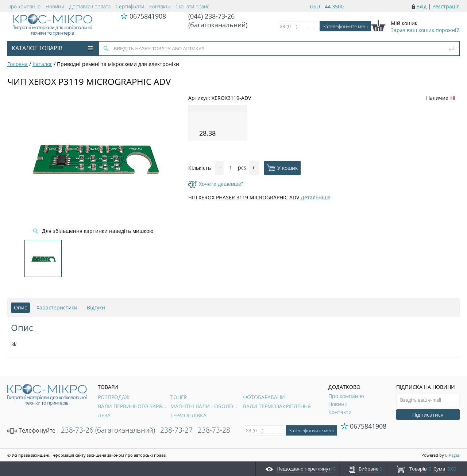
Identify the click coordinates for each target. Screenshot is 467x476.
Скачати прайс (192, 6)
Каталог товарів (52, 48)
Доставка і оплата (90, 6)
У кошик (282, 168)
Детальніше (316, 197)
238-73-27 (176, 430)
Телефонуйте (31, 430)
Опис (20, 307)
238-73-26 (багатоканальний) (108, 430)
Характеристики (57, 307)
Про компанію (24, 6)
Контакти (160, 6)
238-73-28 (214, 430)
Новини (55, 6)
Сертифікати (130, 6)
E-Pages (452, 455)
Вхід (421, 6)
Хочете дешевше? (216, 184)
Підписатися (428, 415)
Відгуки (96, 307)
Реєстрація (446, 6)
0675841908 (148, 16)
